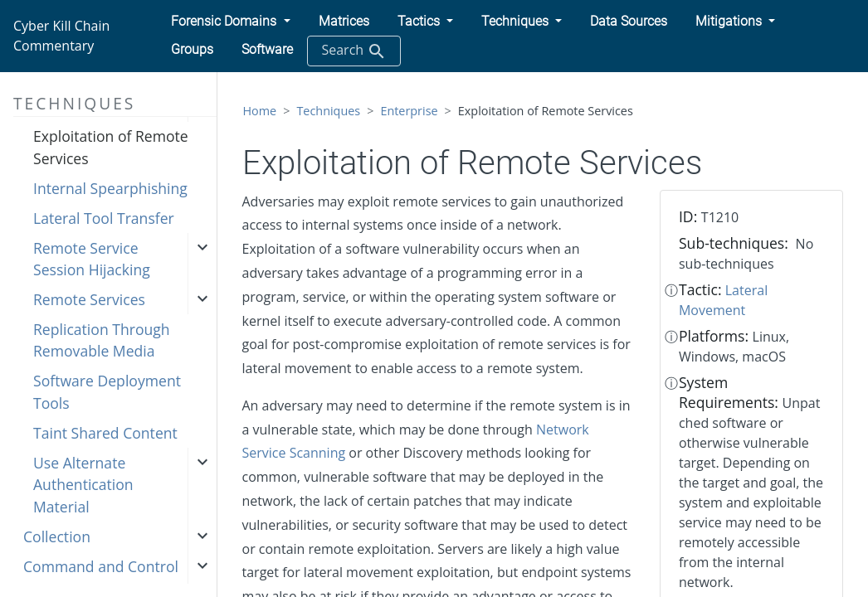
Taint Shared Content (105, 433)
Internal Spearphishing (110, 188)
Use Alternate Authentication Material (83, 485)
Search (354, 51)
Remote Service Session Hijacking (92, 259)
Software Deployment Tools (107, 391)
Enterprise (409, 111)
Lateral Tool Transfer (104, 218)
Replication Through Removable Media (102, 340)
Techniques (328, 111)
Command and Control (101, 566)
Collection (57, 536)
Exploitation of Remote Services (111, 147)
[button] (230, 22)
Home (260, 111)
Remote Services (89, 299)
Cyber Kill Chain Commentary (61, 36)
